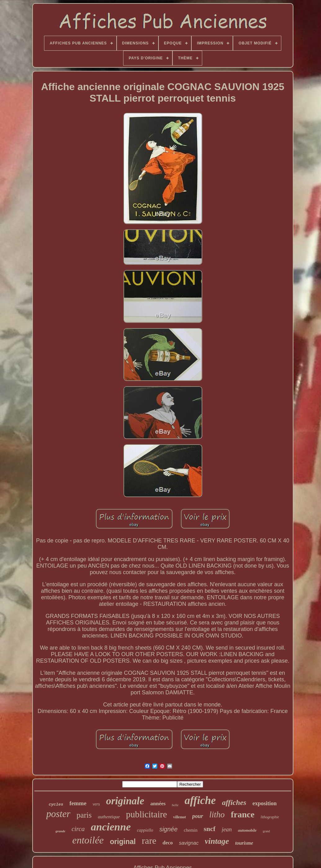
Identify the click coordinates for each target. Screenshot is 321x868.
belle (175, 805)
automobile (247, 830)
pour (198, 816)
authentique (109, 817)
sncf (210, 829)
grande (60, 831)
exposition (265, 803)
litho (217, 815)
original (123, 842)
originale (125, 801)
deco (168, 843)
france (243, 814)
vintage (217, 841)
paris (84, 815)
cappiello (145, 830)
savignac (189, 843)
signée (169, 829)
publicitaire (146, 814)
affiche (200, 800)
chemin (191, 830)
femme (78, 803)
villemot (179, 817)
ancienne (111, 827)
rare (149, 841)
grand (266, 831)
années (158, 804)
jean (227, 829)
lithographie (270, 817)
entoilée (88, 840)
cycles (56, 804)
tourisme (244, 843)
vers (96, 804)
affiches (234, 802)
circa (78, 829)
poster (58, 814)
